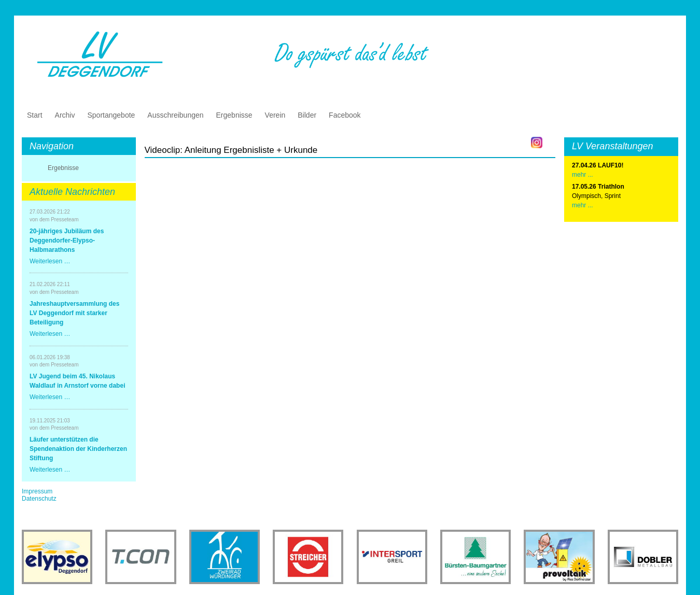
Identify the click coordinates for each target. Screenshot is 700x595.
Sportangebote (111, 115)
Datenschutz (39, 499)
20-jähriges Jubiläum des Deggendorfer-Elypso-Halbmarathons (67, 240)
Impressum (37, 491)
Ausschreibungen (175, 115)
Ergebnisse (234, 115)
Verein (275, 115)
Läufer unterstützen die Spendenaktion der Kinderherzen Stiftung (78, 449)
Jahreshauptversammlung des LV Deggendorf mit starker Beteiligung (74, 313)
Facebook (345, 115)
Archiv (65, 115)
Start (35, 115)
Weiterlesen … (50, 261)
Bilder (307, 115)
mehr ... (583, 205)
